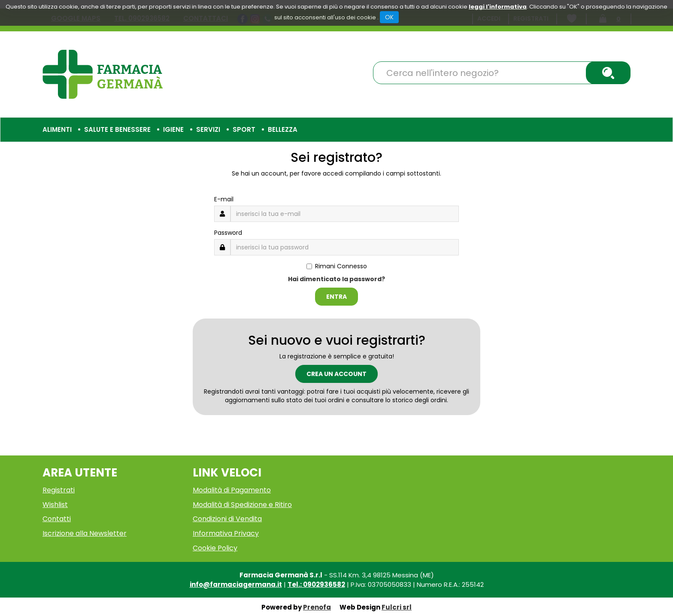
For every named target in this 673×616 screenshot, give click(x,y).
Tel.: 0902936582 (316, 584)
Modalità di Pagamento (232, 490)
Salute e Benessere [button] (117, 129)
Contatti (57, 519)
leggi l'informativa (498, 7)
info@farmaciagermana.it (236, 584)
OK (389, 17)
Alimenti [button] (57, 129)
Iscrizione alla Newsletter (85, 533)
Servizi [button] (208, 129)
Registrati (59, 490)
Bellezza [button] (283, 129)
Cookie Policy (215, 548)
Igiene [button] (173, 129)
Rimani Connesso (337, 266)
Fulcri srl (397, 607)
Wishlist (55, 505)
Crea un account (336, 374)
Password (228, 233)
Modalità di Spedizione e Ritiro (242, 505)
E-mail (224, 199)
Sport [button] (244, 129)
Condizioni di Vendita (227, 519)
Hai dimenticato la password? (336, 279)
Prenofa (317, 607)
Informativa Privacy (226, 533)
